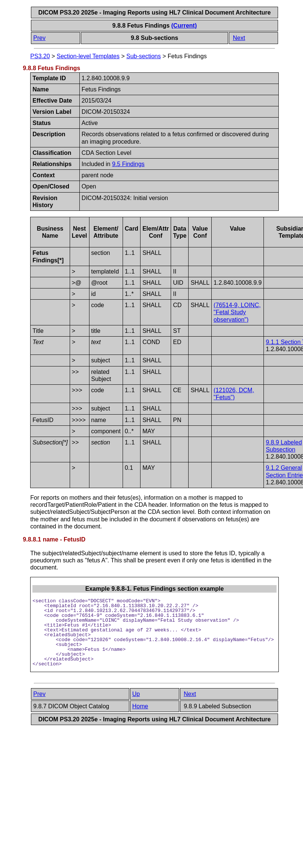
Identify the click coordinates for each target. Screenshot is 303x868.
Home (140, 706)
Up (136, 694)
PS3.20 (40, 56)
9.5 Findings (128, 164)
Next (239, 38)
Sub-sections (144, 56)
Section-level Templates (88, 56)
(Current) (184, 26)
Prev (39, 38)
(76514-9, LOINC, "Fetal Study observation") (237, 312)
